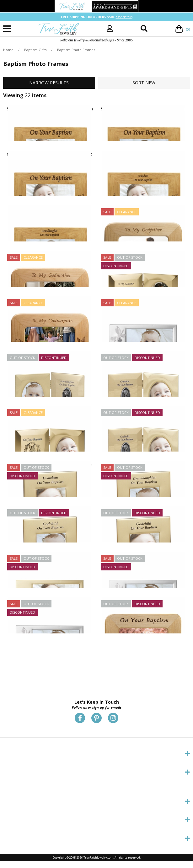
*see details (124, 17)
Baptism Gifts (35, 50)
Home (8, 50)
